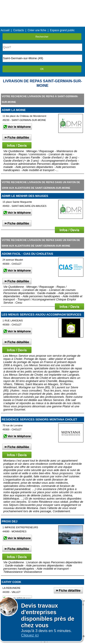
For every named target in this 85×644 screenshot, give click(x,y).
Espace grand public (62, 30)
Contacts (18, 30)
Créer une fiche (37, 30)
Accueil (5, 30)
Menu (42, 3)
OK (42, 69)
